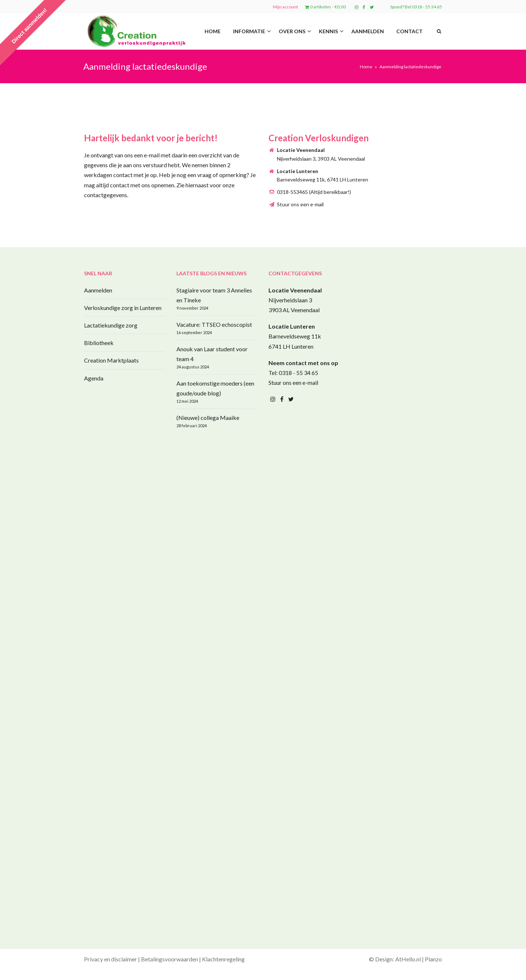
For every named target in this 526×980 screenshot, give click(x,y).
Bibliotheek (99, 343)
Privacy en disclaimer (110, 959)
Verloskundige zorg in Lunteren (123, 308)
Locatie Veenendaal (295, 290)
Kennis (328, 31)
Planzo (433, 959)
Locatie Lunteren (292, 326)
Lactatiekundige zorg (111, 325)
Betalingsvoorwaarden (169, 959)
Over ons (292, 31)
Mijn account (285, 7)
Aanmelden (368, 31)
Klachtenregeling (223, 959)
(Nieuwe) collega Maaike (208, 418)
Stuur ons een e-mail (300, 204)
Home (213, 31)
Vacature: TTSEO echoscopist (214, 324)
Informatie (249, 31)
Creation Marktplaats (111, 360)
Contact (409, 31)
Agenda (94, 378)
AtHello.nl (408, 959)
